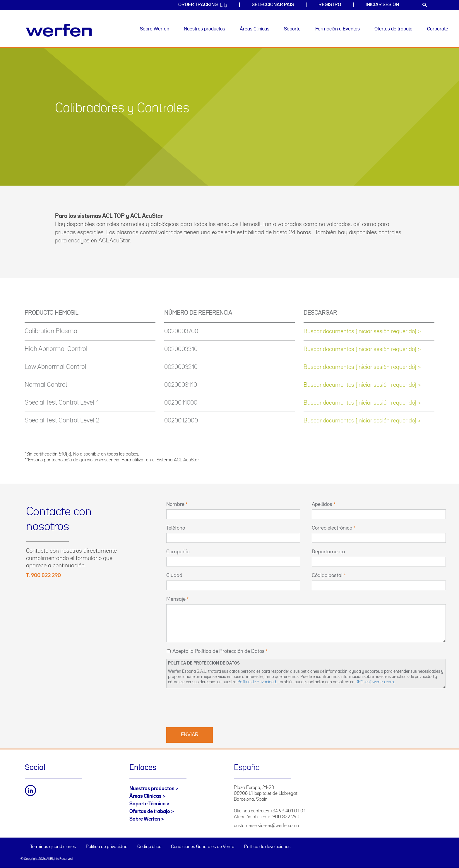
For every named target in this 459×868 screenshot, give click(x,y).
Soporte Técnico (148, 804)
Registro (330, 5)
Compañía (178, 552)
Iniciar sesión (382, 5)
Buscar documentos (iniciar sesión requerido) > (362, 331)
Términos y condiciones (53, 847)
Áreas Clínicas (255, 29)
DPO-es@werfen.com (375, 682)
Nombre (175, 504)
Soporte (292, 29)
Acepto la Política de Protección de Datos (219, 651)
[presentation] (211, 707)
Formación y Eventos (338, 29)
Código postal (327, 576)
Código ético (149, 847)
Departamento (328, 552)
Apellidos (322, 504)
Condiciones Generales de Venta (203, 847)
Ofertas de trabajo (393, 29)
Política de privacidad (107, 847)
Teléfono (176, 528)
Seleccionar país (273, 5)
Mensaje (176, 599)
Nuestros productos (204, 29)
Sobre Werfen (155, 29)
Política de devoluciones (267, 847)
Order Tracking (203, 5)
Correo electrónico (332, 528)
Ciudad (174, 576)
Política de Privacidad (257, 682)
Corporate (438, 29)
